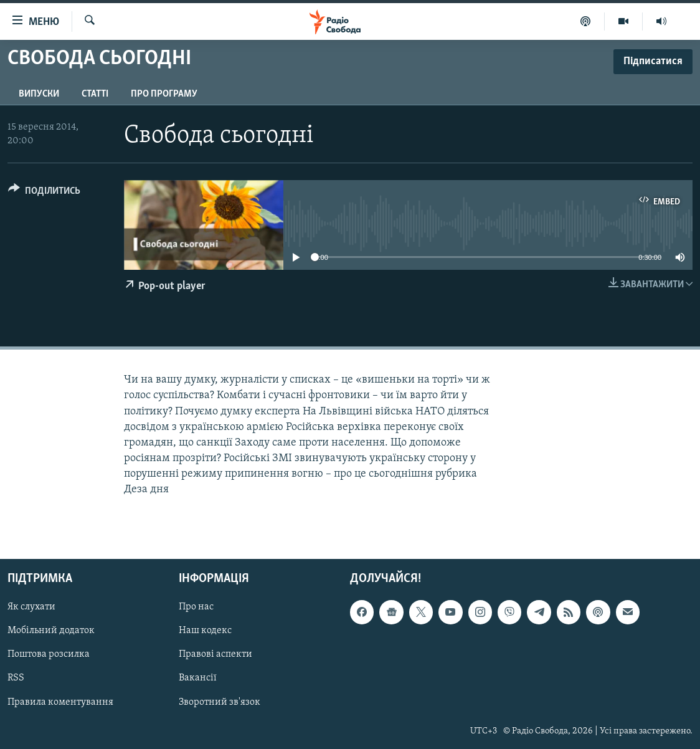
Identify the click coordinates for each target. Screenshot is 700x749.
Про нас (196, 607)
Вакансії (198, 678)
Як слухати (31, 607)
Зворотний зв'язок (220, 702)
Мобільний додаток (51, 631)
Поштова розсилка (49, 654)
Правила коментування (60, 702)
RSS (16, 678)
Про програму (164, 94)
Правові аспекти (215, 654)
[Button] (44, 193)
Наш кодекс (205, 631)
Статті (95, 94)
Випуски (39, 94)
